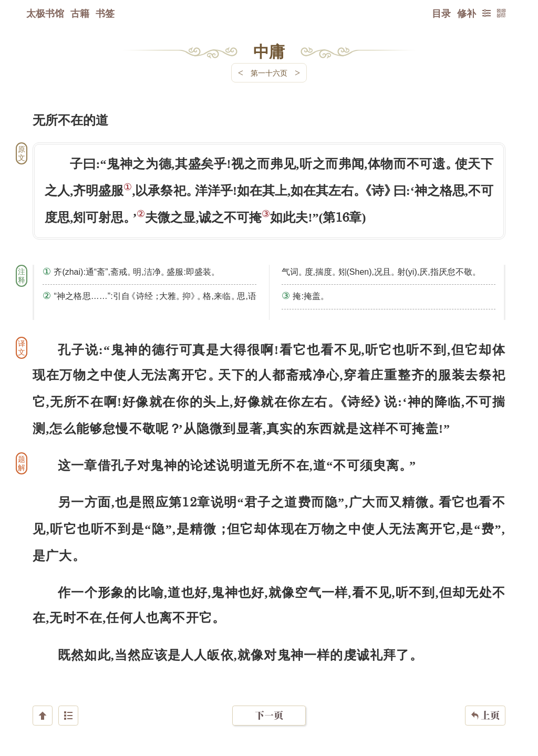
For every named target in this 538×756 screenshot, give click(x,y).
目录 (441, 13)
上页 (485, 693)
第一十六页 (269, 73)
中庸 (269, 51)
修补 (467, 13)
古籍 (80, 13)
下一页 (269, 693)
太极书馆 (45, 13)
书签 (105, 13)
